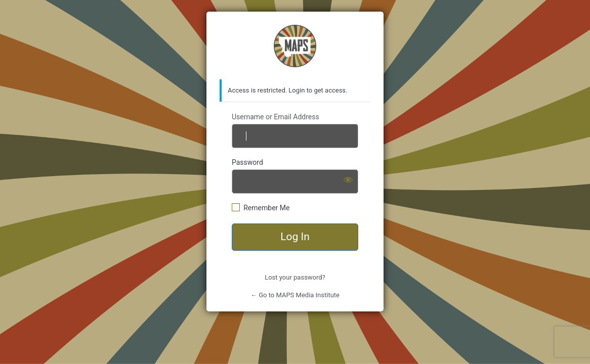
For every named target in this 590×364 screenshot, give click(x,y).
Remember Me (266, 208)
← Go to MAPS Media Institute (295, 295)
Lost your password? (295, 277)
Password (247, 162)
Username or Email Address (276, 117)
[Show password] (348, 179)
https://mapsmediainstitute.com (295, 46)
